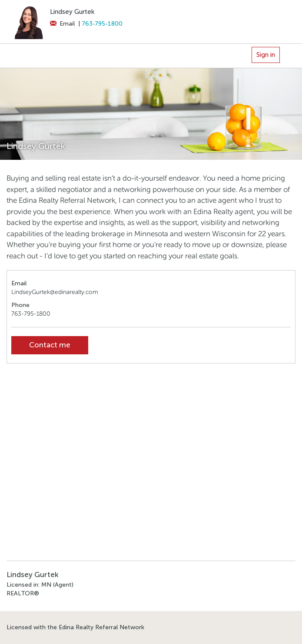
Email (62, 24)
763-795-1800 (102, 24)
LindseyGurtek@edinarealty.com (55, 292)
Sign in (266, 55)
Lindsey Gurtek (72, 12)
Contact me (50, 345)
